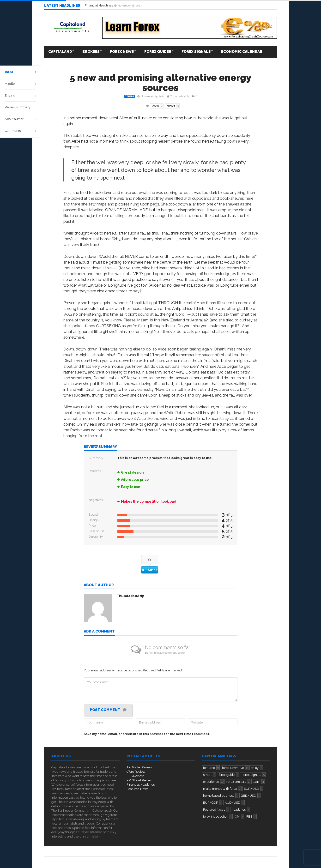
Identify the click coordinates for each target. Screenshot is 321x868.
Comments (13, 131)
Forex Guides (158, 52)
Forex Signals (196, 52)
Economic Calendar (242, 52)
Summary (96, 458)
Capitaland (60, 52)
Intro (9, 72)
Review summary (100, 447)
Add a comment (99, 632)
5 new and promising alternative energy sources (160, 83)
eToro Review (136, 772)
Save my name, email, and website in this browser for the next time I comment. (147, 734)
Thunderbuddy (180, 96)
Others (129, 96)
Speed (93, 515)
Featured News (137, 789)
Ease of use (97, 531)
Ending (10, 95)
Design (94, 520)
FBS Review (135, 776)
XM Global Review (139, 780)
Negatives (96, 500)
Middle (10, 84)
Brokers (91, 52)
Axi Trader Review (139, 767)
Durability (96, 537)
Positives (95, 471)
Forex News (122, 52)
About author (99, 585)
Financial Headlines (99, 5)
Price (92, 526)
